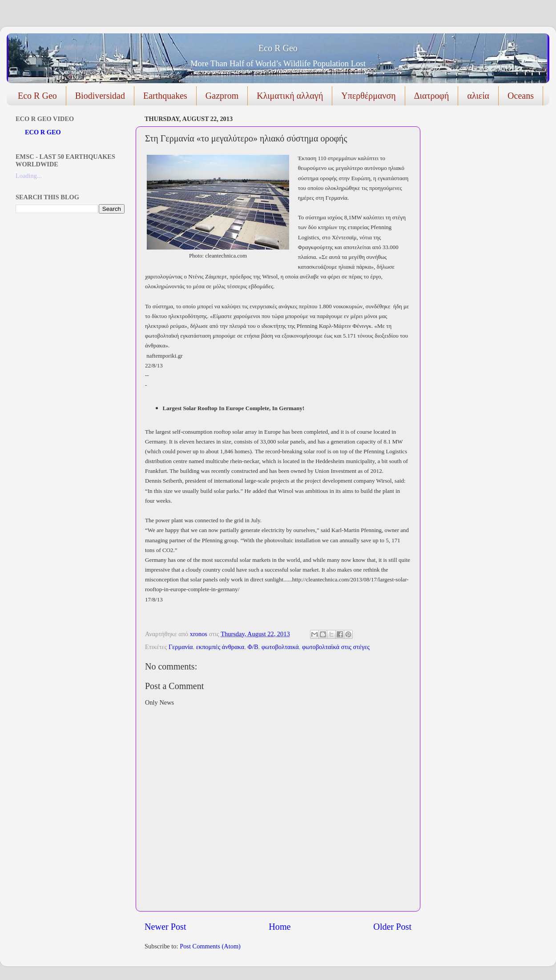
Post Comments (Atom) (210, 946)
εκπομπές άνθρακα (220, 647)
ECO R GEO (43, 132)
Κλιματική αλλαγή (290, 96)
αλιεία (478, 96)
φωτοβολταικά (280, 647)
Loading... (29, 176)
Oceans (521, 96)
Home (280, 927)
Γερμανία (181, 647)
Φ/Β (253, 647)
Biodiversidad (100, 96)
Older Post (392, 927)
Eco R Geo (278, 48)
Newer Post (165, 927)
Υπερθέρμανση (368, 96)
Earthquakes (165, 96)
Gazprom (222, 96)
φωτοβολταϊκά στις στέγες (336, 647)
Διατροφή (432, 96)
